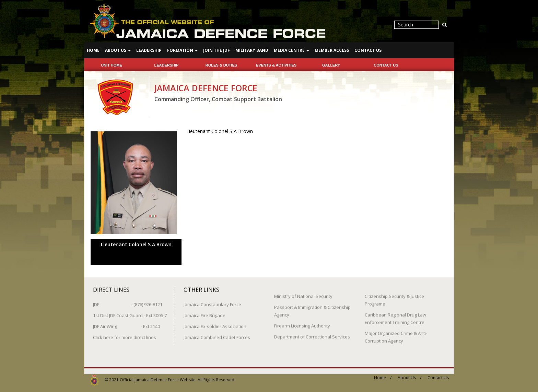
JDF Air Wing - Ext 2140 (126, 323)
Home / (383, 375)
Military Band (252, 50)
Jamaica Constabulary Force (212, 301)
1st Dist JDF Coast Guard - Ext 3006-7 (130, 312)
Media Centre (291, 50)
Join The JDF (217, 50)
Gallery (331, 65)
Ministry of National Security (303, 293)
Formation (182, 50)
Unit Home (112, 65)
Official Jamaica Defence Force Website (158, 377)
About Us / (410, 375)
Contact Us (368, 50)
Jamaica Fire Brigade (204, 312)
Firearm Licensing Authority (302, 323)
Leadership (149, 50)
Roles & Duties (221, 65)
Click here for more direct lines (125, 334)
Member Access (332, 50)
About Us (118, 50)
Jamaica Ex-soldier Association (215, 323)
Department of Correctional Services (312, 334)
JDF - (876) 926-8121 (128, 301)
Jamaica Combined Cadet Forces (217, 334)
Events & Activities (276, 65)
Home (93, 50)
